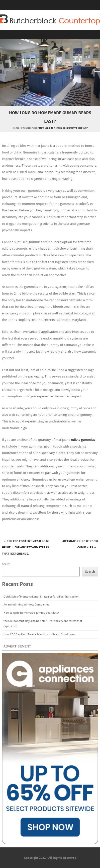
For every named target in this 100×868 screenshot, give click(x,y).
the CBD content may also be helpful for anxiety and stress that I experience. (26, 547)
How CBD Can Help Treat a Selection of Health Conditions (39, 634)
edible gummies (83, 440)
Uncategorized (29, 128)
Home (16, 128)
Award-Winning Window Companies (80, 544)
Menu (50, 34)
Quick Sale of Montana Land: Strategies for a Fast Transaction (42, 597)
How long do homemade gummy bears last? (31, 613)
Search (6, 564)
